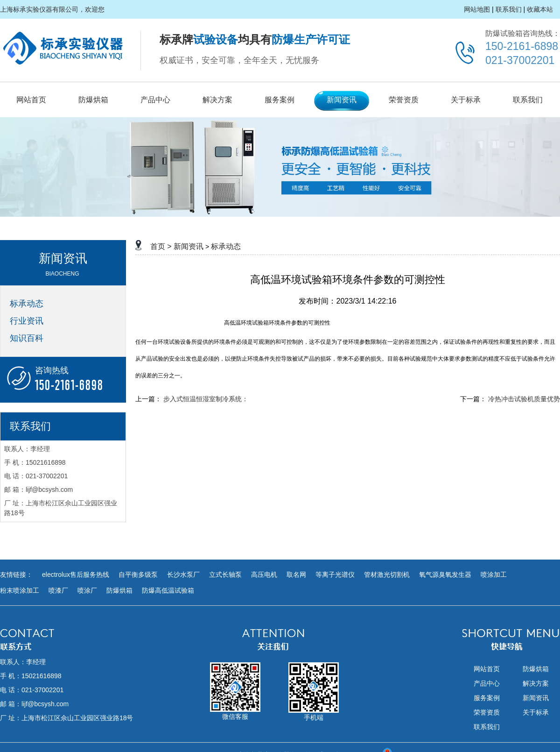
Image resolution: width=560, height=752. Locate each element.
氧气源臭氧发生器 (445, 575)
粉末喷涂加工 (20, 590)
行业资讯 (27, 321)
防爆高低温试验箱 (168, 590)
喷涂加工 (494, 575)
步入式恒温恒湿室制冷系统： (206, 399)
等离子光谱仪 (335, 575)
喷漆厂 (58, 590)
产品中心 (155, 100)
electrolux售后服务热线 (76, 575)
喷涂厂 (87, 590)
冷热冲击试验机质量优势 (524, 399)
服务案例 (280, 100)
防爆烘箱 (93, 100)
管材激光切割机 (387, 575)
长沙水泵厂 (183, 575)
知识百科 (27, 338)
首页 (158, 246)
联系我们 (509, 9)
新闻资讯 (342, 100)
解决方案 (217, 100)
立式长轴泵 (225, 575)
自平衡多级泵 (138, 575)
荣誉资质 (404, 100)
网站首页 (31, 100)
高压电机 (264, 575)
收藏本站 (540, 9)
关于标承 (466, 100)
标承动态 (27, 304)
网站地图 (477, 9)
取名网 (296, 575)
